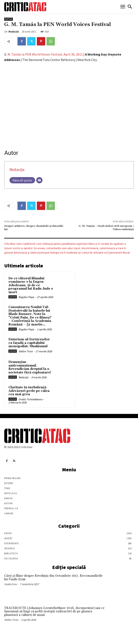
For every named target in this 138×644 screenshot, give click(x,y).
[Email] (39, 180)
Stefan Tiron (26, 351)
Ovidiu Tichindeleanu (31, 399)
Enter (9, 19)
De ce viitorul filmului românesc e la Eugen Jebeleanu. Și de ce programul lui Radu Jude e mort (31, 285)
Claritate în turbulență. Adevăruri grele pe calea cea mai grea (29, 391)
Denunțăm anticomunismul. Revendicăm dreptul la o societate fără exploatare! (30, 367)
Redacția (13, 32)
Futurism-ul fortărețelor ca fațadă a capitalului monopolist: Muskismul (29, 343)
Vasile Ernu (11, 584)
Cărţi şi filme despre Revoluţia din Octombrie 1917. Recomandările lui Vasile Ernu (53, 578)
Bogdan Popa (26, 297)
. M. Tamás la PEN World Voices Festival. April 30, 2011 (45, 54)
